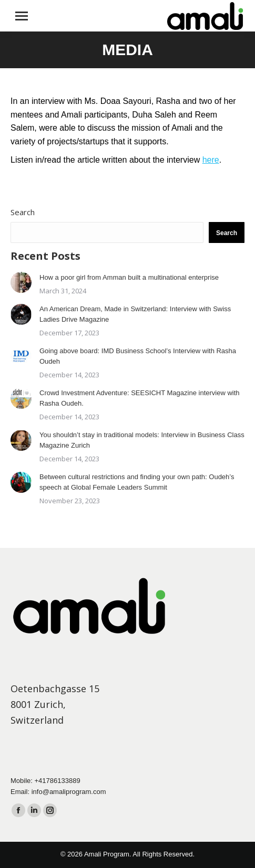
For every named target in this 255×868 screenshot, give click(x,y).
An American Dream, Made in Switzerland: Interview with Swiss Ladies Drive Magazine (135, 314)
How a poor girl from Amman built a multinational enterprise (129, 277)
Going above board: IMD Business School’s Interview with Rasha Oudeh (138, 356)
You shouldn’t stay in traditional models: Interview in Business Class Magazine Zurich (142, 440)
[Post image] (21, 282)
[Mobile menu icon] (22, 16)
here (211, 160)
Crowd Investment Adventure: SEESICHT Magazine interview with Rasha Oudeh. (140, 398)
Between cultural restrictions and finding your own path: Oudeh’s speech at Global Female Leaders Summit (137, 482)
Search (23, 212)
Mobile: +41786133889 (45, 781)
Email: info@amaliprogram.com (58, 792)
